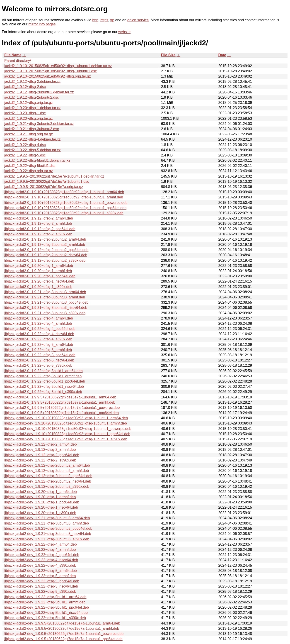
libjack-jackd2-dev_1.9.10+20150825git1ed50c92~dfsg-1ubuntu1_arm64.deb (66, 418)
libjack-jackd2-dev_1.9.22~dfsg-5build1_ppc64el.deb (47, 607)
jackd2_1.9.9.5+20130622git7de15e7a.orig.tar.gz (44, 187)
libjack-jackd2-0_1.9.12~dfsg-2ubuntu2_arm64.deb (45, 239)
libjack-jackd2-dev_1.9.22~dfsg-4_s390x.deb (40, 565)
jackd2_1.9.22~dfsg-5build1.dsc (30, 166)
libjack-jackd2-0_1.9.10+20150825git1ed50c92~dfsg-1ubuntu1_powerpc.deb (66, 203)
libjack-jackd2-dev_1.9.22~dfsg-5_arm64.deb (41, 571)
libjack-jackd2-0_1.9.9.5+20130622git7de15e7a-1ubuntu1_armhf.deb (60, 402)
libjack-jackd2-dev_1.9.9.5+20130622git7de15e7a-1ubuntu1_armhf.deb (62, 628)
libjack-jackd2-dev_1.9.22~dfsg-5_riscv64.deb (41, 586)
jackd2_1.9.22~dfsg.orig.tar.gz (29, 171)
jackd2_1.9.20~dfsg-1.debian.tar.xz (33, 108)
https (104, 20)
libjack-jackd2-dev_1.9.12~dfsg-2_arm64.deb (41, 444)
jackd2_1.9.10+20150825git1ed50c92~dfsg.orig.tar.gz (48, 76)
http (95, 20)
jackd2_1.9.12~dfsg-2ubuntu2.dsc (32, 97)
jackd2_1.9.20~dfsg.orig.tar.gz (29, 118)
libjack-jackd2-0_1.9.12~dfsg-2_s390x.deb (38, 234)
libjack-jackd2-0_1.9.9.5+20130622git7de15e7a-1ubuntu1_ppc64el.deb (62, 413)
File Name (13, 55)
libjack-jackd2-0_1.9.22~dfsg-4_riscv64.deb (39, 334)
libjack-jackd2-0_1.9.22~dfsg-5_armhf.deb (38, 350)
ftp (112, 20)
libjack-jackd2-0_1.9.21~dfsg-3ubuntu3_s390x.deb (45, 313)
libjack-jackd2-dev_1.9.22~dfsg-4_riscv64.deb (41, 560)
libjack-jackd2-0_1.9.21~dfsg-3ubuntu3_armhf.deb (45, 297)
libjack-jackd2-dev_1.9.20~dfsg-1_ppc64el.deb (42, 502)
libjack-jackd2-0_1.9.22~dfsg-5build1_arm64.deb (43, 371)
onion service (138, 20)
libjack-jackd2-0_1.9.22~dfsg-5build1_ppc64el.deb (45, 381)
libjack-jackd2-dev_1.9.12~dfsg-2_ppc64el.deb (42, 455)
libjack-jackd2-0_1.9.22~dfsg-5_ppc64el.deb (40, 355)
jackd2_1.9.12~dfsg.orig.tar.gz (29, 103)
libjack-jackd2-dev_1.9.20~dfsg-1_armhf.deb (40, 497)
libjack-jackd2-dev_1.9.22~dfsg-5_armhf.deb (40, 576)
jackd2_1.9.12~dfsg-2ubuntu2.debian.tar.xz (39, 92)
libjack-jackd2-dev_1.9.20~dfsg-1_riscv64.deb (41, 507)
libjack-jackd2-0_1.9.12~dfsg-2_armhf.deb (38, 223)
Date (222, 55)
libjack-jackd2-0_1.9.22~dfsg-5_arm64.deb (39, 345)
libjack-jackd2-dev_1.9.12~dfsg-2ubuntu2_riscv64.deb (48, 481)
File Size (168, 55)
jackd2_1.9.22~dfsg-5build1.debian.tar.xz (37, 160)
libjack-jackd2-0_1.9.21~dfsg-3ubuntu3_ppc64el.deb (46, 302)
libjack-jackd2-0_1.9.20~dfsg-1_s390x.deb (38, 287)
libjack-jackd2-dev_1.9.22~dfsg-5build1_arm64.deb (45, 597)
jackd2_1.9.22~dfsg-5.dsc (25, 155)
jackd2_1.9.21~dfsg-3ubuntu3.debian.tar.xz (39, 124)
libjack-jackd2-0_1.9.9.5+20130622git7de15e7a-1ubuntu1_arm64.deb (60, 397)
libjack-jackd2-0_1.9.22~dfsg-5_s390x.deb (38, 365)
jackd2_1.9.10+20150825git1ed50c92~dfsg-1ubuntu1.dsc (51, 71)
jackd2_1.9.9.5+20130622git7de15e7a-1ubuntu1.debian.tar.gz (54, 176)
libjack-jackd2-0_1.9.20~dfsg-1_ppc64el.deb (40, 276)
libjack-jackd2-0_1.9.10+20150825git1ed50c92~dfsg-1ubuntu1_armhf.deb (64, 197)
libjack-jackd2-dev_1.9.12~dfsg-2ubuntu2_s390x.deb (47, 487)
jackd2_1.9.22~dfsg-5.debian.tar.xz (33, 150)
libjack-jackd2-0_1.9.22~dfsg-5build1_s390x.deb (43, 392)
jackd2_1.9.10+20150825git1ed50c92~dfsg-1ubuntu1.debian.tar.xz (58, 66)
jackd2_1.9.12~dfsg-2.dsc (25, 87)
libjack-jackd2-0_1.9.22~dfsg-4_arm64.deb (39, 318)
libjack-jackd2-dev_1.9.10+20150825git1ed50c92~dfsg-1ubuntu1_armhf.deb (66, 423)
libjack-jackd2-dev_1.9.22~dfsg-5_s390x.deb (40, 592)
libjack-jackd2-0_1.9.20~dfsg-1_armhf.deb (38, 271)
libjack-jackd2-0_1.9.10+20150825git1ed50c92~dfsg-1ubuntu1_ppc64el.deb (65, 208)
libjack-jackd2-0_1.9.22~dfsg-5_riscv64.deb (39, 360)
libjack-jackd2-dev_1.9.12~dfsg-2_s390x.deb (40, 460)
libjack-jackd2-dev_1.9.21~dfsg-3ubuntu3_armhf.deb (47, 523)
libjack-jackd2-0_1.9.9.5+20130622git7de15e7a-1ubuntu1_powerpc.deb (62, 408)
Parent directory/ (18, 61)
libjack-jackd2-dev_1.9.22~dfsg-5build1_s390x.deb (45, 618)
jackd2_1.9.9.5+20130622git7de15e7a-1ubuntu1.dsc (47, 182)
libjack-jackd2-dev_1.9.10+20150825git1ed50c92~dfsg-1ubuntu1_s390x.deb (66, 439)
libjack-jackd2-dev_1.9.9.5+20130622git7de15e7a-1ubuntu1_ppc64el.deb (63, 639)
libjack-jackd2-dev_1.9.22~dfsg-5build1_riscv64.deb (46, 613)
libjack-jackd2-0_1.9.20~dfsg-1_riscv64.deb (39, 281)
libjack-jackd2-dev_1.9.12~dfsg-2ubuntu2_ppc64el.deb (48, 476)
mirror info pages (42, 24)
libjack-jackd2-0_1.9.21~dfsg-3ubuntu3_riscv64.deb (46, 308)
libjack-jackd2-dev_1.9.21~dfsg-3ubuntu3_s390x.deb (47, 539)
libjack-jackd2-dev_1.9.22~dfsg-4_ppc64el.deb (42, 555)
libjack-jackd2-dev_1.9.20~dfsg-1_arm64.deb (41, 492)
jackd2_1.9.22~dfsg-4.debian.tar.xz (33, 139)
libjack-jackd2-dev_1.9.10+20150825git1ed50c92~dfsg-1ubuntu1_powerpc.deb (68, 429)
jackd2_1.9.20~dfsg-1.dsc (25, 113)
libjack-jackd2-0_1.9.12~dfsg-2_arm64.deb (39, 218)
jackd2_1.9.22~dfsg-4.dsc (25, 145)
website (124, 32)
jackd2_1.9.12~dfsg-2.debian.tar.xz (33, 82)
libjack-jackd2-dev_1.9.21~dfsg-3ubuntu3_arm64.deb (47, 518)
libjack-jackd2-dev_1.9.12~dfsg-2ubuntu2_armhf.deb (47, 471)
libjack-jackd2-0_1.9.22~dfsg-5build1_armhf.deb (43, 376)
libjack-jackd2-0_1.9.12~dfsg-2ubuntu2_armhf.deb (45, 245)
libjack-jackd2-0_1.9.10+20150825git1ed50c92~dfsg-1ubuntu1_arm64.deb (64, 192)
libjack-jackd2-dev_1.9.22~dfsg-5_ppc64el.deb (42, 581)
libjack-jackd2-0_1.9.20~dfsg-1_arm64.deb (39, 266)
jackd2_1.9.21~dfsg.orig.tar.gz (29, 134)
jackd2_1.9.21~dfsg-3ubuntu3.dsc (32, 129)
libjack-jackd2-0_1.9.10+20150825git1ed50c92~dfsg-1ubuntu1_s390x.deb (64, 213)
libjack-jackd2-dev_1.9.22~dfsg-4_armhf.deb (40, 550)
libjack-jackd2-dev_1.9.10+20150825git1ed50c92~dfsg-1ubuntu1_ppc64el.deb (67, 434)
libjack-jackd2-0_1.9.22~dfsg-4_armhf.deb (38, 323)
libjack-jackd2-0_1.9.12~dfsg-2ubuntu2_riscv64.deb (46, 255)
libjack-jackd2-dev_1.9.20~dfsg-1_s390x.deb (40, 513)
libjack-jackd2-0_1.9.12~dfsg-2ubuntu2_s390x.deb (45, 260)
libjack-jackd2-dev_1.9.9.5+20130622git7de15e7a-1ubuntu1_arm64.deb (62, 623)
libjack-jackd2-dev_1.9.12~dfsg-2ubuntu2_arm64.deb (47, 465)
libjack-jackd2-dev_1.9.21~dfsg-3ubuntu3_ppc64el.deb (48, 528)
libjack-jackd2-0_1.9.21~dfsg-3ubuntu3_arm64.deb (45, 292)
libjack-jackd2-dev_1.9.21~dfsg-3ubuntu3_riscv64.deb (48, 534)
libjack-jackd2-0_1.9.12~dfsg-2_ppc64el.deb (40, 229)
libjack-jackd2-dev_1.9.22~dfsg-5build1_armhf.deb (45, 602)
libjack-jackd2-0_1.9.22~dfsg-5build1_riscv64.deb (44, 387)
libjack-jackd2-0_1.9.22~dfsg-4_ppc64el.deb (40, 329)
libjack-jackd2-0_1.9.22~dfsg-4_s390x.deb (38, 339)
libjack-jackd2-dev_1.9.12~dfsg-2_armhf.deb (40, 450)
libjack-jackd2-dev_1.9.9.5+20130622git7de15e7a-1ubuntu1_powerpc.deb (64, 634)
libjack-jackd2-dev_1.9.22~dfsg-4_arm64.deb (41, 544)
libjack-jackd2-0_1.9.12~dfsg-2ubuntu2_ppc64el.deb (46, 250)
